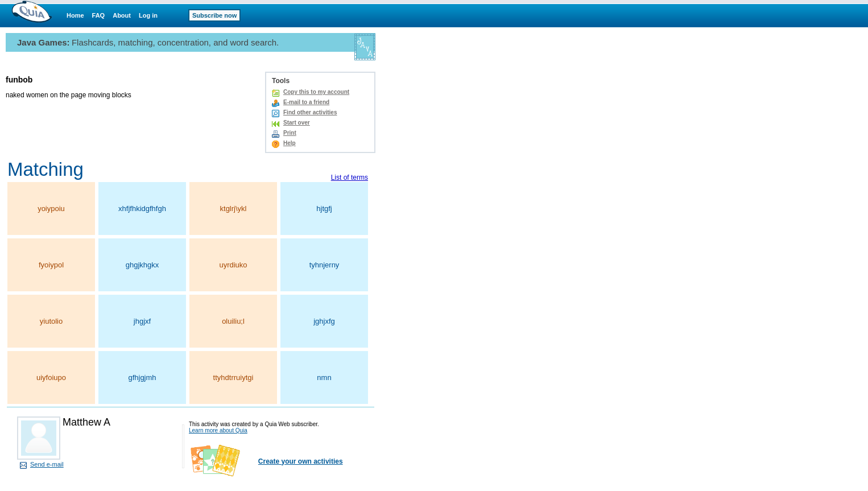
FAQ (99, 15)
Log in (148, 15)
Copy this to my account (316, 92)
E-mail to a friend (306, 102)
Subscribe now (214, 15)
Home (75, 15)
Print (290, 133)
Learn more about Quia (218, 430)
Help (290, 143)
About (122, 15)
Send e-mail (47, 464)
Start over (297, 123)
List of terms (350, 178)
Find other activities (310, 112)
